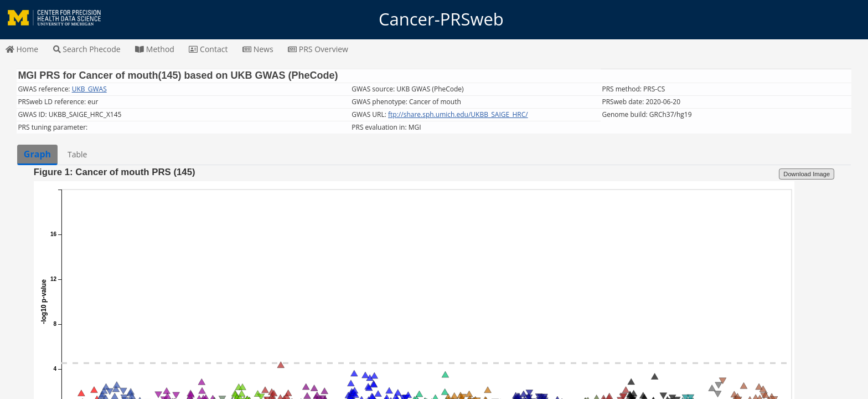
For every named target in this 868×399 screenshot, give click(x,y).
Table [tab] (77, 154)
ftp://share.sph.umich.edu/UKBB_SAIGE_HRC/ (458, 114)
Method (155, 49)
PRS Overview (318, 49)
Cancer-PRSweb (434, 19)
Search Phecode (87, 49)
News (258, 49)
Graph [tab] (37, 154)
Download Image (807, 174)
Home (22, 49)
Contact (208, 49)
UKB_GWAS (89, 89)
